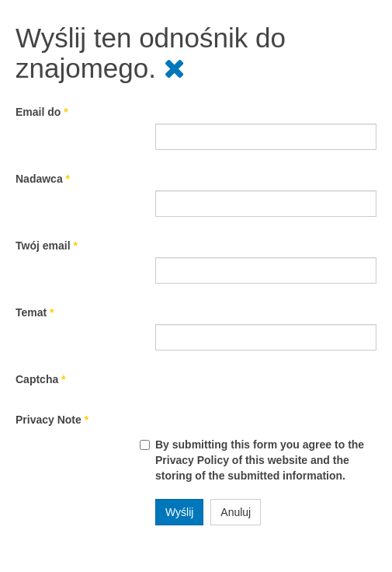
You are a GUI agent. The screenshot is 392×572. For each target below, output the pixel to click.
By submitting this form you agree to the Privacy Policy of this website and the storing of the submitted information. (260, 460)
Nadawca (43, 179)
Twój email (47, 246)
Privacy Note (52, 420)
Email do (42, 112)
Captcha (41, 379)
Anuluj (236, 512)
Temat (35, 312)
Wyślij (179, 512)
